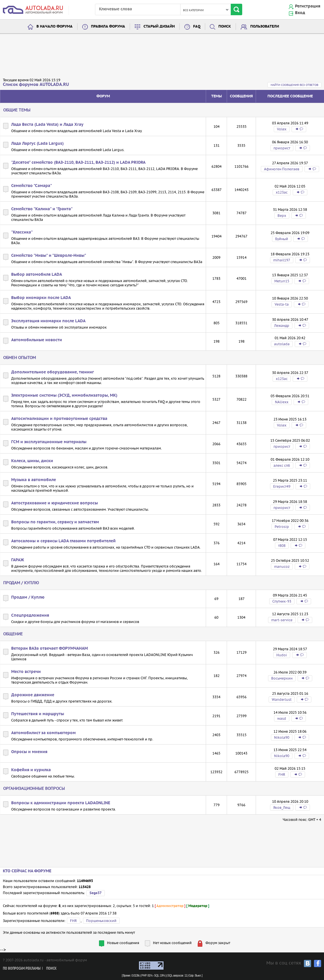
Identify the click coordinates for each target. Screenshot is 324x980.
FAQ (197, 27)
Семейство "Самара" (32, 186)
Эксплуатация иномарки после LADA (48, 321)
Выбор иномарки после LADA (41, 298)
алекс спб (282, 465)
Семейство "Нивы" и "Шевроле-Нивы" (49, 256)
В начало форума (55, 27)
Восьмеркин (282, 678)
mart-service (282, 620)
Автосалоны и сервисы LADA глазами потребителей (63, 541)
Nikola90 (282, 737)
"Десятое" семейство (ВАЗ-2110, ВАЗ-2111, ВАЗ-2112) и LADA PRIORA (78, 163)
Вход (300, 13)
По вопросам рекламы (22, 969)
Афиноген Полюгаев (282, 169)
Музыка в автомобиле (34, 480)
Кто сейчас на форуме (27, 871)
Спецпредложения (30, 616)
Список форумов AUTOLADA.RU (36, 85)
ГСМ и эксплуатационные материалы (49, 442)
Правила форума (108, 27)
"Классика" (22, 232)
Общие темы (17, 110)
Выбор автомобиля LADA (37, 275)
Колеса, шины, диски (32, 461)
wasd (282, 718)
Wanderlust (282, 700)
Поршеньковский (101, 921)
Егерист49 (282, 486)
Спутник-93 (282, 601)
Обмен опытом (20, 358)
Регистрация (308, 6)
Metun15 (282, 281)
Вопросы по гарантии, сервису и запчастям (55, 522)
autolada (282, 344)
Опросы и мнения (29, 752)
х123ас (282, 192)
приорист (282, 148)
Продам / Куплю (21, 583)
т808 (282, 546)
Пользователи (265, 27)
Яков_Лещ (282, 808)
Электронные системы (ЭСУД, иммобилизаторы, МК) (64, 396)
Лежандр (282, 326)
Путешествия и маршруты (38, 714)
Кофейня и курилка (31, 770)
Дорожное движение (33, 695)
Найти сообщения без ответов (294, 85)
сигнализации (59, 406)
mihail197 (282, 260)
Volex (282, 129)
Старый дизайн (159, 27)
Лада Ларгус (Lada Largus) (37, 144)
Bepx (282, 216)
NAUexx (282, 402)
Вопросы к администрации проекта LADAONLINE (61, 803)
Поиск (225, 27)
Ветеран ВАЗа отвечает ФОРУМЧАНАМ (50, 649)
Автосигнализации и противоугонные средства (59, 419)
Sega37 (96, 893)
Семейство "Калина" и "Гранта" (42, 209)
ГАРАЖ (18, 560)
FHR (282, 774)
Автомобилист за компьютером (43, 733)
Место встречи (26, 672)
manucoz (282, 567)
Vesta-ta (282, 304)
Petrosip (282, 527)
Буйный (282, 239)
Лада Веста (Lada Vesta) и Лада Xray (47, 125)
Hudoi (282, 655)
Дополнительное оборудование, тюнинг (53, 372)
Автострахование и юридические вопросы (55, 503)
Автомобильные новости (37, 340)
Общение (13, 634)
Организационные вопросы (34, 788)
